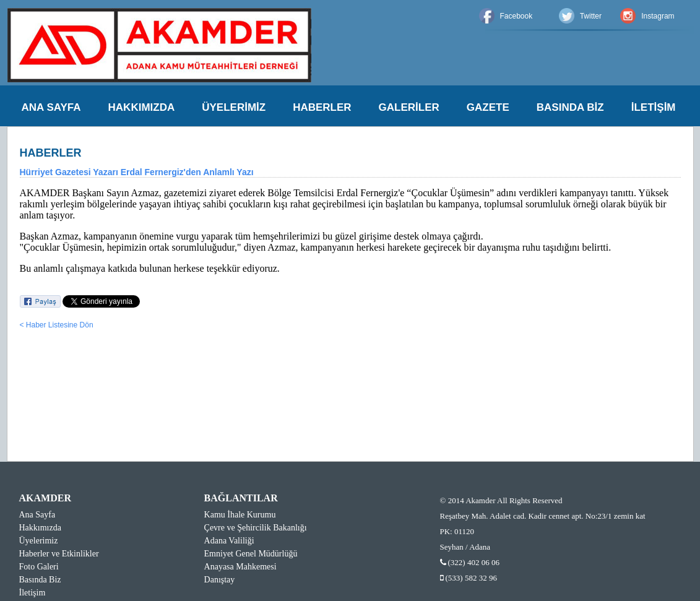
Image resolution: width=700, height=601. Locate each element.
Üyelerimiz (39, 541)
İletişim (32, 593)
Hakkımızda (40, 528)
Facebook (516, 16)
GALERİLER (409, 107)
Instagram (658, 16)
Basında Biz (40, 580)
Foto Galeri (39, 567)
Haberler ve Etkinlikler (59, 554)
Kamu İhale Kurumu (240, 515)
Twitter (591, 16)
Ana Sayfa (37, 515)
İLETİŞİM (654, 107)
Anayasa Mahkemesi (240, 567)
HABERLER (322, 107)
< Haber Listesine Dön (57, 325)
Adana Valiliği (229, 541)
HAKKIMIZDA (142, 107)
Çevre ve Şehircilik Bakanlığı (256, 528)
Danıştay (220, 580)
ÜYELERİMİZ (234, 107)
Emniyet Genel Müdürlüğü (251, 554)
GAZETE (488, 107)
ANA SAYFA (51, 107)
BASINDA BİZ (570, 107)
